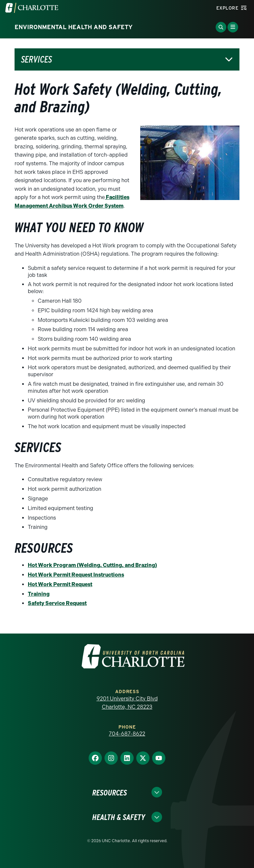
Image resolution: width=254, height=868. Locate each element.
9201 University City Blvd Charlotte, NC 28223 (127, 703)
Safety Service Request (57, 603)
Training (39, 594)
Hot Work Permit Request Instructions (76, 575)
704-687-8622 (127, 734)
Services (37, 59)
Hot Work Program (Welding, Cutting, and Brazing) (92, 565)
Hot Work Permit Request (60, 584)
